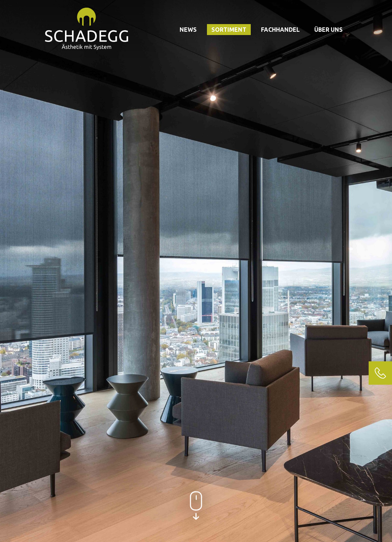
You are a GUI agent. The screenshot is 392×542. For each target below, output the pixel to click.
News (188, 30)
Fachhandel (280, 30)
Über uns (328, 30)
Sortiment (229, 30)
